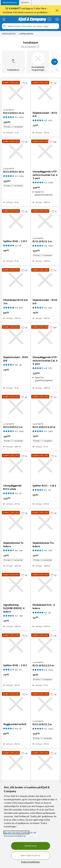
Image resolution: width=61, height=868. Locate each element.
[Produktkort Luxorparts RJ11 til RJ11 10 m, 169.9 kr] (16, 151)
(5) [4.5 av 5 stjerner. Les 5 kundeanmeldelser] (50, 490)
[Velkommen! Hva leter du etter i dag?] (33, 26)
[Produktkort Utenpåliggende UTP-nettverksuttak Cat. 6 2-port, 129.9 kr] (45, 337)
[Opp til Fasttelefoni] (13, 62)
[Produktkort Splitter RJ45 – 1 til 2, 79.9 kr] (16, 645)
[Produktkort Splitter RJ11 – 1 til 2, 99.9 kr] (45, 466)
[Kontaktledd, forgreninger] (38, 62)
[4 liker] (25, 694)
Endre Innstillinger (30, 862)
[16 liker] (54, 694)
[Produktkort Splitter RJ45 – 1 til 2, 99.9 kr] (16, 221)
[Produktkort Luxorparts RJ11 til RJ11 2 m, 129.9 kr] (45, 704)
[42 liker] (24, 513)
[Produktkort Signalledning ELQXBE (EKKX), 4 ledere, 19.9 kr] (16, 585)
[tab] (10, 3)
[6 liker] (54, 456)
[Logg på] (49, 19)
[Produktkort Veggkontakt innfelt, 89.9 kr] (16, 704)
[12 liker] (54, 83)
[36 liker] (24, 575)
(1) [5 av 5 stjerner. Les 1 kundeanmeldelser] (20, 493)
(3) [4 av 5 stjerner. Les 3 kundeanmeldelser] (20, 365)
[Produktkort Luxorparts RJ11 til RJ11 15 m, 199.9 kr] (16, 93)
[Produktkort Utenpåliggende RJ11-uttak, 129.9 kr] (16, 466)
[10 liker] (24, 270)
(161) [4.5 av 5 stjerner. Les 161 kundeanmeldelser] (21, 117)
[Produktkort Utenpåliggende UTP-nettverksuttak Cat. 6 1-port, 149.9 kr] (45, 151)
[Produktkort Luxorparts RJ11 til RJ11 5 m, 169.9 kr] (16, 407)
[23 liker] (24, 397)
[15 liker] (24, 327)
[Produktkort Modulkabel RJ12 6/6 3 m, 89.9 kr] (16, 280)
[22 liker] (54, 753)
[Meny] (4, 19)
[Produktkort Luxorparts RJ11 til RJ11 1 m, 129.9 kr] (45, 221)
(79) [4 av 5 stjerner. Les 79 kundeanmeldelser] (50, 368)
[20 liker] (24, 142)
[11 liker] (54, 270)
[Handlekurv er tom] (57, 19)
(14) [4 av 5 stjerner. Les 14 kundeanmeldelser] (21, 550)
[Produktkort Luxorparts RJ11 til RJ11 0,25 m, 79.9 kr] (45, 407)
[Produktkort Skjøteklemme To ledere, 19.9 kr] (16, 523)
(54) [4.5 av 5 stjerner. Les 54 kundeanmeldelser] (50, 308)
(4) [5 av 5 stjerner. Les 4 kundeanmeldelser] (20, 246)
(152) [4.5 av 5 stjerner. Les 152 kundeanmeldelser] (51, 183)
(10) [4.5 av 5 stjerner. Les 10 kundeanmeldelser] (21, 616)
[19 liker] (24, 753)
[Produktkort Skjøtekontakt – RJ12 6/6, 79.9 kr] (45, 280)
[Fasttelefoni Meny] (18, 34)
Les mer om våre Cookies (16, 832)
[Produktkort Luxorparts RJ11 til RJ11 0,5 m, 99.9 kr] (45, 645)
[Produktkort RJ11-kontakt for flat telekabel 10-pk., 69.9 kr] (45, 763)
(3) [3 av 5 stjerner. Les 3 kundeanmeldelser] (20, 670)
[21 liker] (54, 575)
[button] (38, 47)
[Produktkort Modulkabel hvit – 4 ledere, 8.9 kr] (16, 763)
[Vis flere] (54, 62)
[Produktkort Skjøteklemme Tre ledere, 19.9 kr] (45, 523)
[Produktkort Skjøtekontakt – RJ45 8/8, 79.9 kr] (16, 337)
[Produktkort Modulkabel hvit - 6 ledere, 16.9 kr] (45, 585)
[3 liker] (25, 83)
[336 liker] (53, 142)
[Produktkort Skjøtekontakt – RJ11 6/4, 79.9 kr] (45, 93)
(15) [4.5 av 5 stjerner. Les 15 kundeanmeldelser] (50, 120)
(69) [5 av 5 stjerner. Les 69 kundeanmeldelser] (21, 308)
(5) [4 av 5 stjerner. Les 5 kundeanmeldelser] (20, 729)
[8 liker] (54, 211)
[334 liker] (53, 327)
